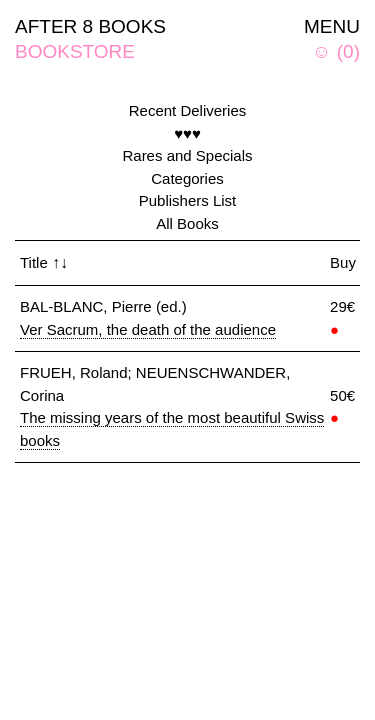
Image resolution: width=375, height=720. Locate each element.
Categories (187, 178)
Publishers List (188, 200)
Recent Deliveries (188, 110)
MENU (332, 26)
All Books (187, 223)
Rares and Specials (187, 155)
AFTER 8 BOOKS (90, 26)
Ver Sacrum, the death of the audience (148, 329)
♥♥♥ (187, 133)
